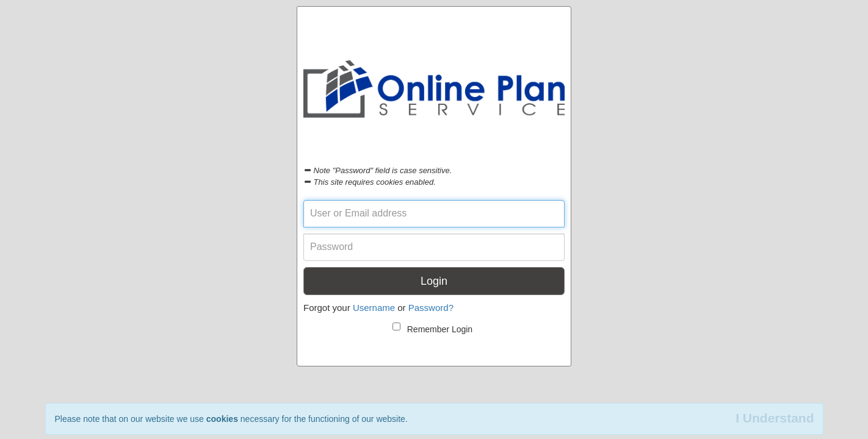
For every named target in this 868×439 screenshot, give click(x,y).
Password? (431, 308)
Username (374, 308)
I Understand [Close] (775, 418)
